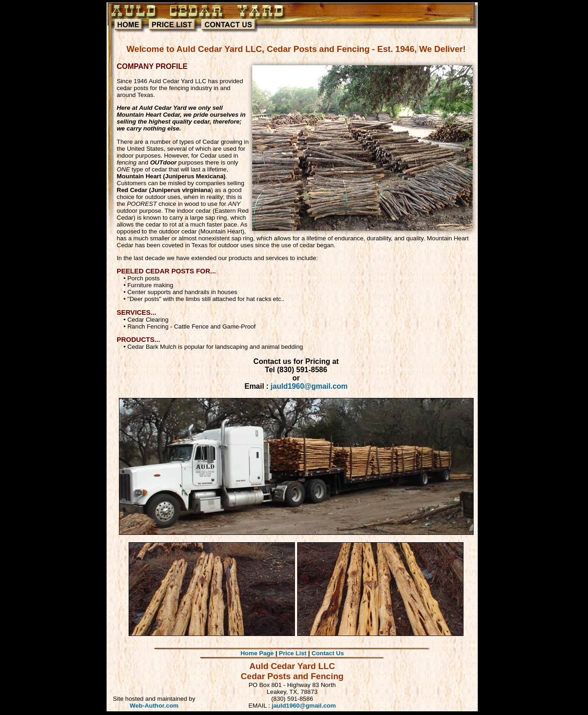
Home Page (257, 653)
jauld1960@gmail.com (309, 386)
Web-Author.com (154, 706)
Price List (293, 653)
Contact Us (328, 653)
